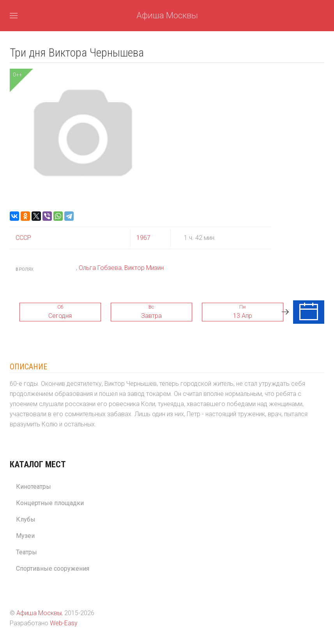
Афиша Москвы (167, 15)
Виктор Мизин (144, 268)
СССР (23, 238)
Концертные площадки (50, 503)
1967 (143, 238)
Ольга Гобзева (100, 268)
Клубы (26, 519)
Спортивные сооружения (53, 569)
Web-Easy (64, 623)
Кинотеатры (34, 487)
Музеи (25, 536)
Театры (27, 552)
